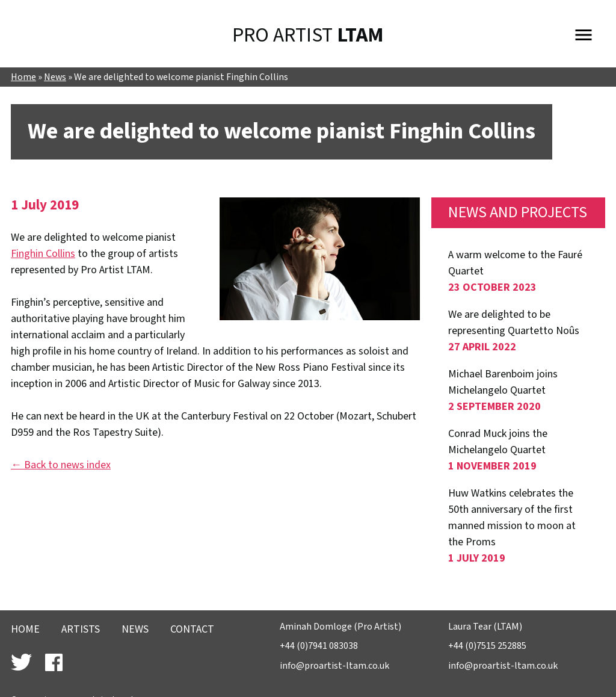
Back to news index (67, 465)
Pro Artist (308, 36)
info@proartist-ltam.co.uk (334, 666)
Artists (81, 629)
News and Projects (518, 212)
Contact (192, 629)
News (55, 77)
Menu (584, 33)
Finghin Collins (43, 254)
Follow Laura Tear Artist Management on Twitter (21, 662)
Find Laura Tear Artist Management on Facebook (54, 662)
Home (23, 77)
